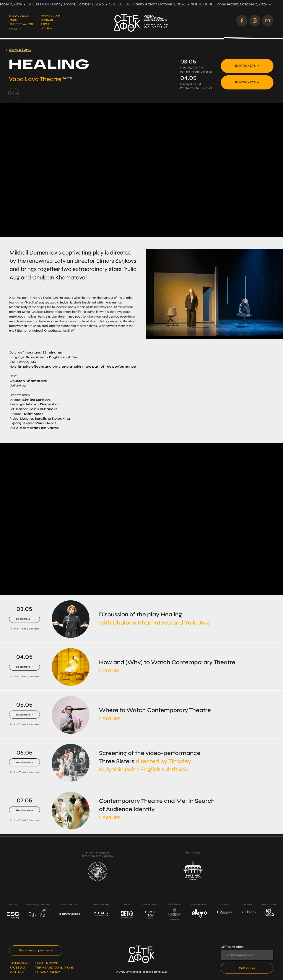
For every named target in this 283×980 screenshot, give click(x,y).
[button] (268, 20)
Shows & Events (20, 50)
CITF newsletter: (232, 947)
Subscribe (247, 968)
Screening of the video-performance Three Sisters (150, 761)
